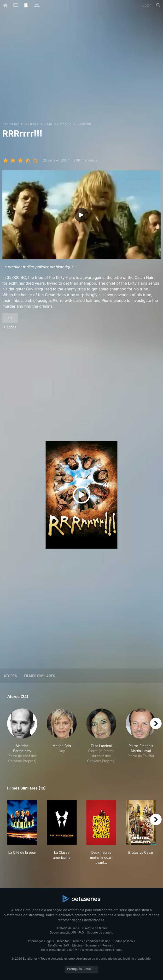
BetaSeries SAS (58, 945)
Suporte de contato (100, 932)
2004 (48, 124)
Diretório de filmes (95, 928)
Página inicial (13, 124)
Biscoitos (63, 941)
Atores (10, 676)
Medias (77, 945)
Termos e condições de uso (91, 941)
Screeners (92, 945)
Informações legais (41, 941)
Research (109, 945)
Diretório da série (67, 928)
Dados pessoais (124, 941)
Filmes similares (40, 676)
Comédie (64, 124)
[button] (22, 736)
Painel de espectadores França (101, 950)
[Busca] (158, 5)
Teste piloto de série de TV (59, 950)
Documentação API (63, 932)
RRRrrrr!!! (84, 124)
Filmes (33, 124)
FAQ (81, 932)
